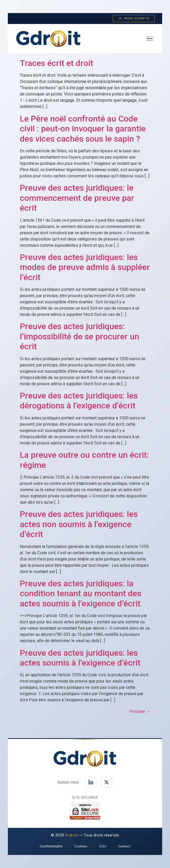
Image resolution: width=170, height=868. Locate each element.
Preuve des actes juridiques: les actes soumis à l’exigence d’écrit (80, 658)
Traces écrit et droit (57, 63)
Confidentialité (51, 846)
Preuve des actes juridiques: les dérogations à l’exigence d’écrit (79, 401)
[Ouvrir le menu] (150, 39)
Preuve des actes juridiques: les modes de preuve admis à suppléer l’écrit (85, 267)
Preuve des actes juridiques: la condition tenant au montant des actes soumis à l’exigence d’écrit (81, 593)
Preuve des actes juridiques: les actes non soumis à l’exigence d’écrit (79, 524)
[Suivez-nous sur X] (107, 782)
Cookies (81, 846)
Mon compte (134, 19)
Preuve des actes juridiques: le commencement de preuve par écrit (77, 198)
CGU (103, 846)
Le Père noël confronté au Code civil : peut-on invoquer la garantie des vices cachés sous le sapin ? (83, 129)
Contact (124, 846)
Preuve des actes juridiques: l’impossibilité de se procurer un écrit (80, 336)
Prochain (140, 711)
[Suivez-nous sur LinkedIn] (91, 782)
